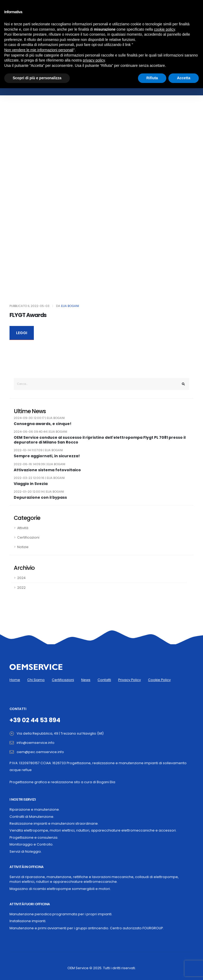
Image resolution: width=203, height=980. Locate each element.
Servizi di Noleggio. (26, 851)
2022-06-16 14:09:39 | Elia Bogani (40, 464)
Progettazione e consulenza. (34, 837)
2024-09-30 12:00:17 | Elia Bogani (39, 418)
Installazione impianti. (28, 921)
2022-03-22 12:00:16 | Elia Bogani (39, 478)
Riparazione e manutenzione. (35, 809)
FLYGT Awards (28, 315)
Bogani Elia (106, 782)
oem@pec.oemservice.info (40, 752)
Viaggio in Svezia (31, 484)
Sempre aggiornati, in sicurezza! (47, 456)
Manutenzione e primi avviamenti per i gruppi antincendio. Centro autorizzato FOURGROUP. (87, 928)
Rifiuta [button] (152, 78)
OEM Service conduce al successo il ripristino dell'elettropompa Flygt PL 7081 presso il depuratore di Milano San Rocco (100, 440)
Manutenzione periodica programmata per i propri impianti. (61, 914)
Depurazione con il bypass (40, 498)
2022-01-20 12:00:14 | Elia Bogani (39, 492)
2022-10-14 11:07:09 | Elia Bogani (38, 450)
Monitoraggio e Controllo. (31, 844)
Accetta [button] (184, 78)
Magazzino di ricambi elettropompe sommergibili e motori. (60, 889)
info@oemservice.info (36, 743)
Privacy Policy (130, 680)
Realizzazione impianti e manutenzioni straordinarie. (54, 823)
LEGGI (22, 333)
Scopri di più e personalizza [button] (37, 78)
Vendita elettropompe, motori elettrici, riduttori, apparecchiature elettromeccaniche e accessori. (93, 830)
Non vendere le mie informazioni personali (39, 50)
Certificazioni (28, 537)
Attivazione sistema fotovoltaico (47, 470)
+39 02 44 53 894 (35, 720)
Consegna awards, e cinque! (43, 424)
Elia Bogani (70, 306)
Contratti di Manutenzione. (32, 817)
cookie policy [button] (165, 29)
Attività (23, 528)
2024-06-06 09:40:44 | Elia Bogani (40, 432)
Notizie (23, 547)
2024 (21, 578)
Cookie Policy (159, 680)
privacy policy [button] (94, 60)
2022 (21, 588)
